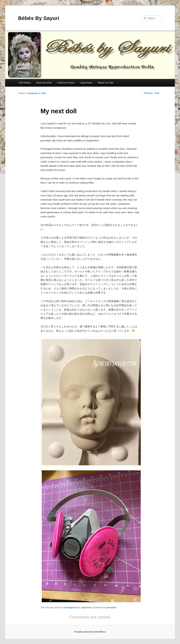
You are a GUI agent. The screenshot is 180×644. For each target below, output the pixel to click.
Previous (147, 93)
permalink (111, 608)
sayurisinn (86, 608)
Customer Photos (66, 83)
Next (158, 93)
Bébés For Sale (106, 83)
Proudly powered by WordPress (90, 632)
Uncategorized (71, 608)
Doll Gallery (25, 83)
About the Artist (44, 83)
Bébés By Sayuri (39, 18)
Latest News (86, 83)
